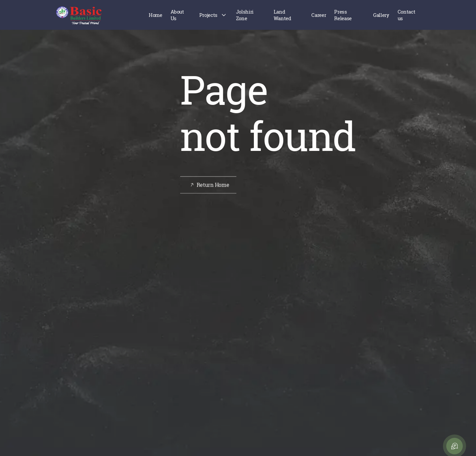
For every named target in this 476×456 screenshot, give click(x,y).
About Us (177, 15)
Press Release (343, 15)
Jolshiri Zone (245, 15)
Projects (208, 15)
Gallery (381, 15)
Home (156, 15)
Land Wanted (282, 15)
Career (319, 15)
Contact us (406, 15)
